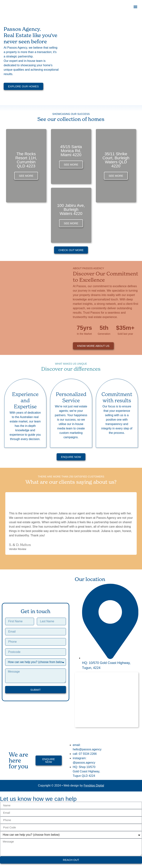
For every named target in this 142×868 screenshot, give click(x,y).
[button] (135, 7)
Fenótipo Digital (94, 786)
